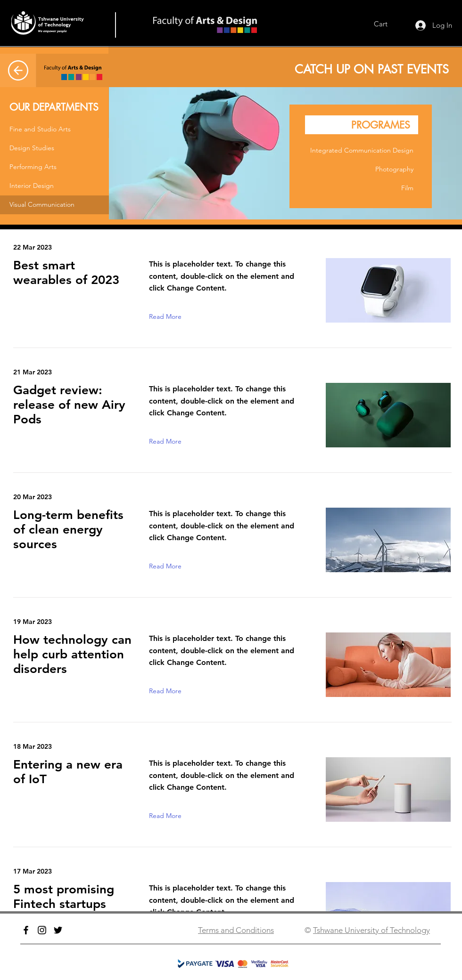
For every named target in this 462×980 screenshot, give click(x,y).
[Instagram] (42, 930)
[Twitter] (58, 930)
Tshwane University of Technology (371, 930)
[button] (54, 130)
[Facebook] (26, 930)
